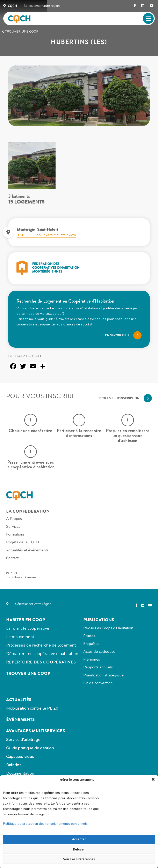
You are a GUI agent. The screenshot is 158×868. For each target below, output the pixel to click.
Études (94, 682)
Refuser (79, 847)
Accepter (79, 836)
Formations (20, 571)
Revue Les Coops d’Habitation (113, 673)
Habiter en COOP (31, 665)
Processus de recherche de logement (46, 692)
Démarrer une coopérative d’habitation (47, 701)
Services (18, 562)
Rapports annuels (103, 716)
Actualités (24, 751)
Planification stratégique (108, 724)
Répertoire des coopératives (46, 710)
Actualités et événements (32, 588)
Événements (25, 772)
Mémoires (97, 707)
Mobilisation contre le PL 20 (37, 760)
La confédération (33, 546)
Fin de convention (103, 732)
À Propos (19, 554)
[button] (152, 780)
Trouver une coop (20, 36)
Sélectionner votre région (42, 8)
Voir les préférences (79, 858)
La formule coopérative (33, 674)
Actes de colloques (104, 699)
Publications (104, 665)
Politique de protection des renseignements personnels (47, 820)
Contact (17, 596)
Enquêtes (96, 690)
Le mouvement (25, 683)
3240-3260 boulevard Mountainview (46, 244)
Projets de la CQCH (28, 579)
